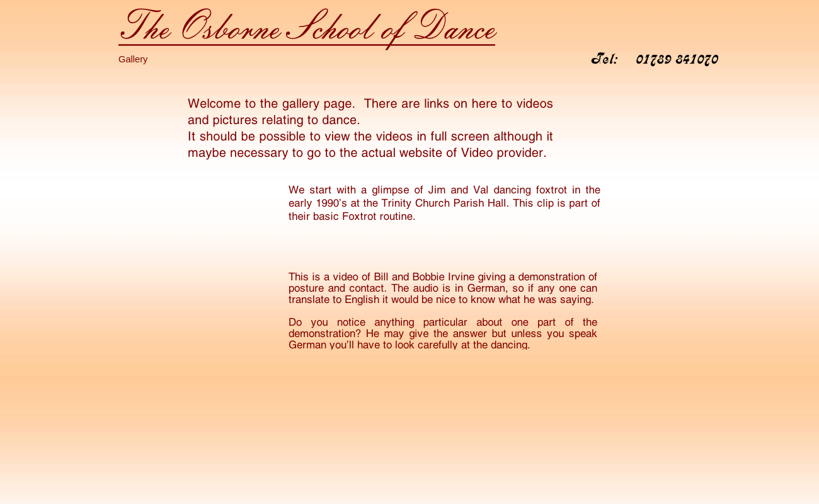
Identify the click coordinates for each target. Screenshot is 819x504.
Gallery (133, 59)
